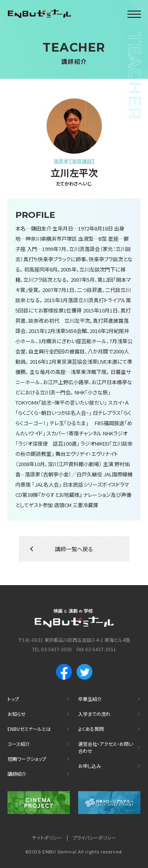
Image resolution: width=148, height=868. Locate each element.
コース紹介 (19, 744)
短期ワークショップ (27, 759)
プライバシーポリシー (94, 837)
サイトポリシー (47, 837)
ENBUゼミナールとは (29, 729)
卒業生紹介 (90, 699)
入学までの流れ (94, 714)
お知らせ (17, 714)
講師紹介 (17, 774)
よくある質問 (91, 729)
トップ (13, 699)
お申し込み (90, 766)
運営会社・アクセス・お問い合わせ (106, 747)
